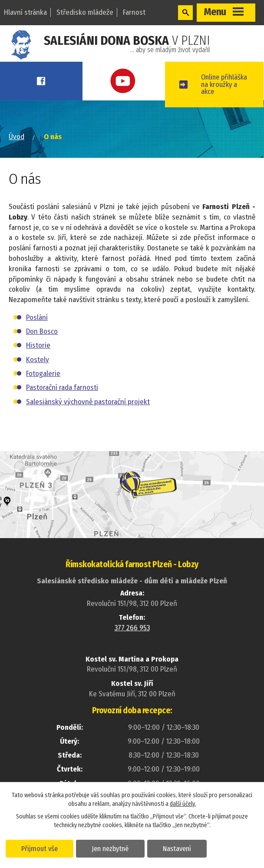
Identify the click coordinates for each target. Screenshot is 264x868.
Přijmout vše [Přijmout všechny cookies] (40, 848)
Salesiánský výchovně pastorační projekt (88, 409)
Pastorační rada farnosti (62, 395)
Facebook (44, 81)
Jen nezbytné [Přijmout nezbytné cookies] (112, 848)
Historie (38, 353)
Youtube (132, 81)
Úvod (16, 145)
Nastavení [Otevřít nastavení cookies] (180, 848)
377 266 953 (132, 636)
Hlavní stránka (25, 12)
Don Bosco (42, 339)
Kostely (38, 367)
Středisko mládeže (85, 12)
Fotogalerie (43, 381)
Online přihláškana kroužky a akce (229, 88)
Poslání (37, 325)
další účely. (183, 803)
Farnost (134, 12)
